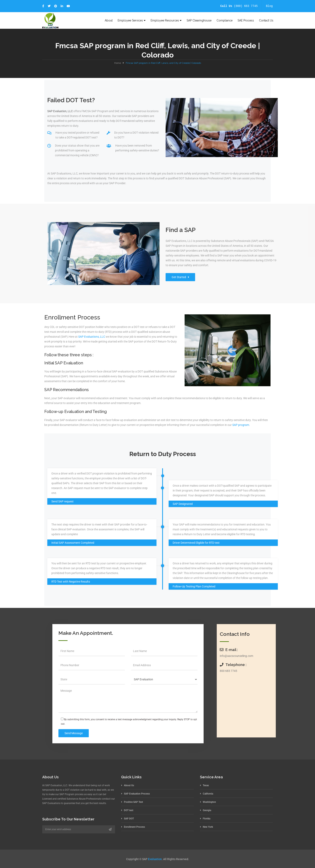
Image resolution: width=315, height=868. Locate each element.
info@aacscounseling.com (236, 656)
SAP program (241, 425)
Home (118, 63)
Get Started (180, 277)
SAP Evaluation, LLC (60, 111)
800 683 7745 (228, 671)
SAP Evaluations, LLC (92, 337)
